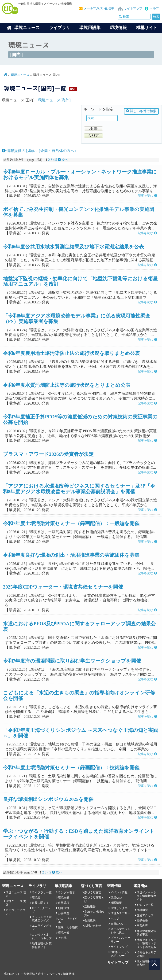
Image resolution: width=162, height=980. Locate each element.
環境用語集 (90, 28)
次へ (63, 160)
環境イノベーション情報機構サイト (147, 896)
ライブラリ (60, 28)
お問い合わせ (93, 926)
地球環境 (64, 908)
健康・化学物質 (68, 927)
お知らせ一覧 (145, 905)
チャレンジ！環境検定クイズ (42, 919)
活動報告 (90, 906)
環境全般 (64, 898)
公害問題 (64, 913)
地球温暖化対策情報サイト (42, 945)
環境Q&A (116, 898)
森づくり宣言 (93, 892)
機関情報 (116, 903)
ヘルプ (154, 8)
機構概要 (142, 910)
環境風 (36, 898)
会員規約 (90, 921)
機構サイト (147, 28)
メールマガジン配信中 (99, 8)
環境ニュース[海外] (54, 100)
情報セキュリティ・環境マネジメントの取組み (147, 944)
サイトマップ (133, 8)
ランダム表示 (66, 892)
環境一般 (64, 933)
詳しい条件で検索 (141, 111)
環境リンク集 (119, 908)
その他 (62, 938)
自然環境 (64, 903)
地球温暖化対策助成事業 (147, 933)
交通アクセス (145, 915)
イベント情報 (119, 892)
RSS (73, 89)
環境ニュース (20, 75)
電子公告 (142, 921)
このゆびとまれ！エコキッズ (42, 936)
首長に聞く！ (40, 903)
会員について (119, 924)
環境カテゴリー (120, 913)
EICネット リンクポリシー (120, 954)
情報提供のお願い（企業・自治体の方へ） (40, 151)
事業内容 (142, 926)
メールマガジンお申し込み (120, 931)
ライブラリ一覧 (42, 892)
